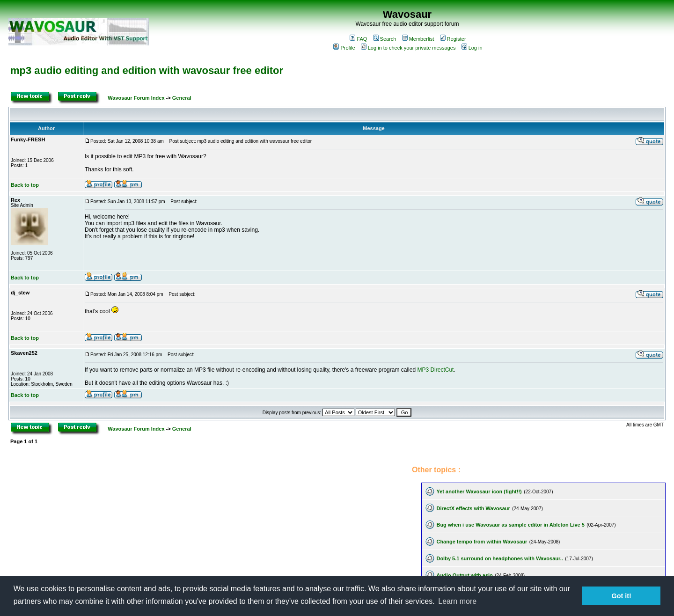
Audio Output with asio (464, 575)
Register (453, 39)
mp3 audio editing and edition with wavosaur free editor (147, 70)
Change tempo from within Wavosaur (482, 542)
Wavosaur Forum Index (136, 98)
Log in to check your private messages (408, 48)
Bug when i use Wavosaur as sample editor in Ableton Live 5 (510, 525)
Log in (472, 48)
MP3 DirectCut (435, 370)
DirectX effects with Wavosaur (473, 508)
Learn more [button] (457, 601)
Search (385, 39)
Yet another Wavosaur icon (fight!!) (479, 491)
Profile (344, 48)
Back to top (25, 185)
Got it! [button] (622, 596)
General (182, 98)
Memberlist (418, 39)
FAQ (358, 39)
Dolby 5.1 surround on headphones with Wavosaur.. (499, 558)
